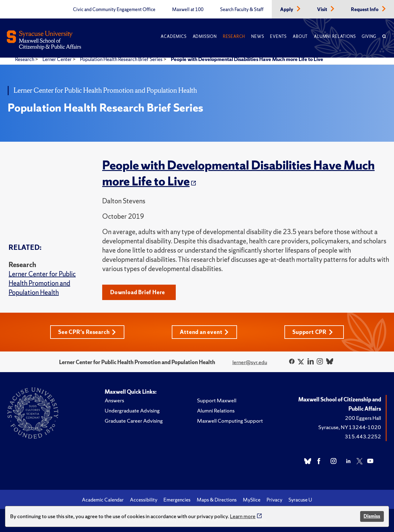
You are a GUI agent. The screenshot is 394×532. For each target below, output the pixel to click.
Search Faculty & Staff (242, 10)
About (300, 37)
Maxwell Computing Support (230, 421)
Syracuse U (300, 500)
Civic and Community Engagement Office (114, 10)
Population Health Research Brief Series (122, 59)
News (257, 37)
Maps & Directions (217, 500)
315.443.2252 (363, 436)
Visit (323, 10)
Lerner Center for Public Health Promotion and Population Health (42, 283)
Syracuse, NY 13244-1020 (350, 427)
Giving (369, 37)
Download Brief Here (138, 292)
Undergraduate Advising (132, 410)
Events (278, 37)
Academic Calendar (103, 500)
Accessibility (144, 500)
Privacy (274, 500)
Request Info (365, 10)
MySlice (252, 500)
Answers (114, 400)
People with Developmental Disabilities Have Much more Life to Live (247, 59)
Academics (173, 37)
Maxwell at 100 (188, 10)
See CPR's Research (87, 332)
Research (234, 37)
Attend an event (204, 332)
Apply (287, 10)
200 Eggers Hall (363, 418)
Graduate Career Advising (134, 421)
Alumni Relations (335, 37)
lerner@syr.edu (250, 362)
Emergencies (177, 500)
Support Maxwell (217, 400)
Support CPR (313, 332)
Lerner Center (58, 59)
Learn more (243, 516)
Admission (205, 37)
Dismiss (372, 516)
